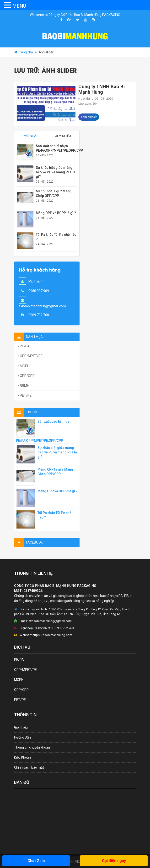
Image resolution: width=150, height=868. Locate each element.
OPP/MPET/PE (30, 356)
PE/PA (24, 346)
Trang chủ (25, 52)
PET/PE (25, 395)
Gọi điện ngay (114, 861)
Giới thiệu (21, 727)
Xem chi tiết (89, 117)
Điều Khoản (22, 757)
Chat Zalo (36, 861)
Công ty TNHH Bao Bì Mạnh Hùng (102, 89)
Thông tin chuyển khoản (32, 747)
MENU (19, 6)
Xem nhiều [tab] (63, 136)
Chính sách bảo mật (29, 767)
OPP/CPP (26, 376)
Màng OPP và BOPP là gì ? (56, 213)
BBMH (24, 386)
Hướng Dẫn (22, 737)
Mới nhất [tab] (31, 136)
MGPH (24, 366)
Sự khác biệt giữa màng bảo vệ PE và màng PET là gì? (56, 172)
